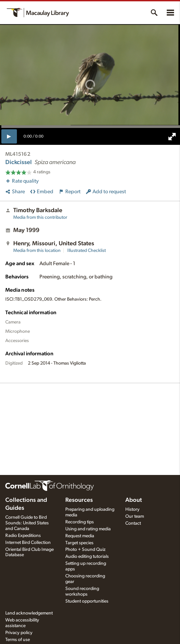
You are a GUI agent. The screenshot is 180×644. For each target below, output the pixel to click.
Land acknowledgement (29, 613)
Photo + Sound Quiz (85, 550)
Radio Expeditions (23, 536)
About (134, 500)
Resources (79, 500)
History (132, 509)
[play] (9, 136)
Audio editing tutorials (87, 556)
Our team (135, 516)
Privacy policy (19, 633)
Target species (79, 543)
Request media (80, 536)
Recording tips (80, 522)
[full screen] (172, 137)
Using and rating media (88, 529)
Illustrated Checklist (87, 251)
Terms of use (18, 640)
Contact (133, 523)
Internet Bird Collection (28, 543)
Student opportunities (87, 601)
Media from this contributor (40, 217)
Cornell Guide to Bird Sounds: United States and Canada (27, 523)
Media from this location (37, 251)
